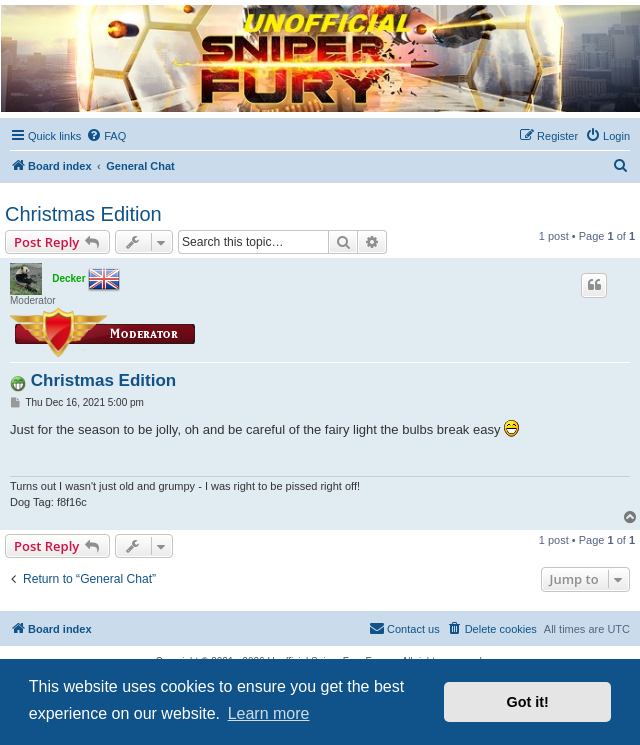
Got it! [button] (528, 702)
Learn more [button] (269, 713)
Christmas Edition (83, 214)
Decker (68, 278)
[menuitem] (106, 136)
